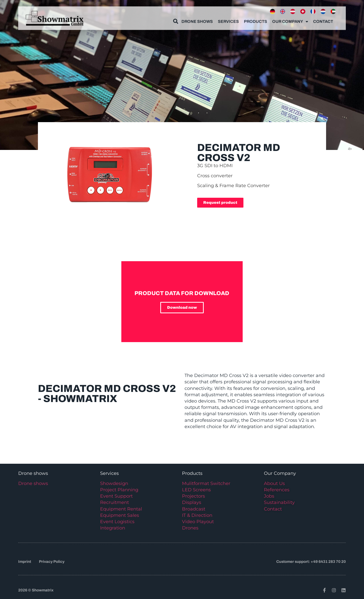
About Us (274, 483)
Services (228, 19)
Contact (323, 19)
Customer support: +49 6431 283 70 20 (311, 562)
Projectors (194, 496)
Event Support (116, 496)
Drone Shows (197, 19)
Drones (190, 528)
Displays (192, 502)
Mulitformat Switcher (206, 483)
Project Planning (119, 490)
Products (256, 19)
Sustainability (279, 502)
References (277, 490)
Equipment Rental (121, 509)
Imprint (25, 562)
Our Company (290, 19)
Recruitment (115, 502)
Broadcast (194, 509)
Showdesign (114, 483)
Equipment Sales (120, 515)
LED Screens (196, 490)
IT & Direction (197, 515)
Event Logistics (117, 522)
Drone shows (33, 483)
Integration (113, 528)
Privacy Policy (52, 562)
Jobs (269, 496)
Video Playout (198, 522)
